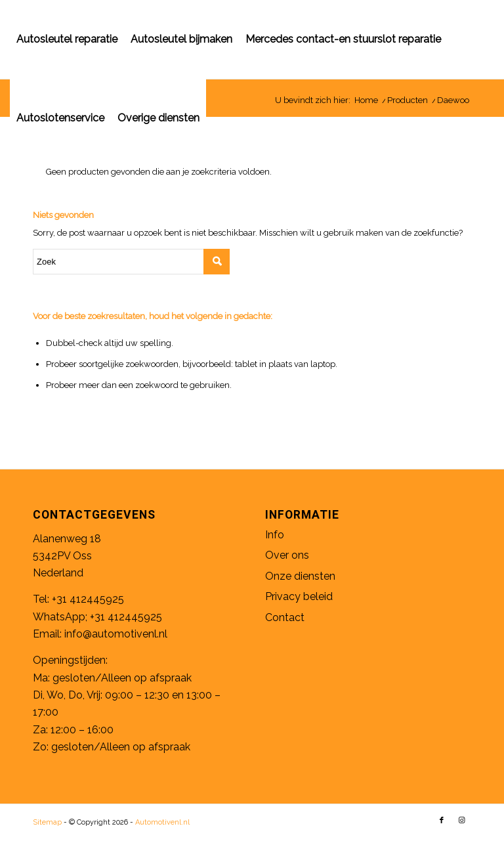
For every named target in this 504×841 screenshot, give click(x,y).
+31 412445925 (88, 599)
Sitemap (47, 822)
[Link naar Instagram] (461, 821)
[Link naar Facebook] (442, 821)
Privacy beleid (299, 596)
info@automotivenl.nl (116, 634)
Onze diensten (300, 576)
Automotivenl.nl (162, 822)
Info (275, 535)
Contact (285, 617)
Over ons (287, 555)
